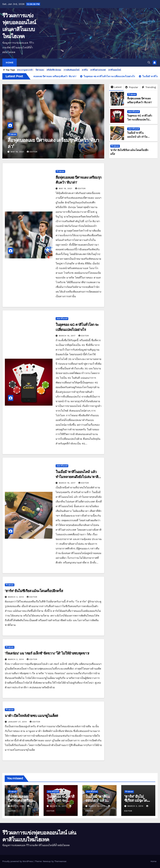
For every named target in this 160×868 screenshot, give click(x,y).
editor (32, 152)
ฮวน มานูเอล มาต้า (25, 70)
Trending (149, 87)
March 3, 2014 (16, 597)
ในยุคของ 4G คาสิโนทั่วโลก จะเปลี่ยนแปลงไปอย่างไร (140, 120)
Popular (132, 87)
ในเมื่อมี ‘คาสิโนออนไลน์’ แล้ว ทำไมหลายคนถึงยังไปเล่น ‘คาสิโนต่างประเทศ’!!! (77, 477)
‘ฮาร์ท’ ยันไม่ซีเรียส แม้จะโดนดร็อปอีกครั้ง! (34, 591)
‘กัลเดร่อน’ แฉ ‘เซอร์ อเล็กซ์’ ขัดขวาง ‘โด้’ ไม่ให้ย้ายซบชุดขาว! (47, 653)
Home (10, 63)
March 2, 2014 (16, 659)
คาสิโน (85, 70)
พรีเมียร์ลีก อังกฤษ (54, 70)
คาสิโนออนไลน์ (115, 70)
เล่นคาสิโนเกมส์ (134, 112)
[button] (149, 62)
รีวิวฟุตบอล (12, 134)
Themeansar (60, 861)
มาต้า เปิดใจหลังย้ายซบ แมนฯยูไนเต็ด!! (31, 716)
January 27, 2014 (18, 722)
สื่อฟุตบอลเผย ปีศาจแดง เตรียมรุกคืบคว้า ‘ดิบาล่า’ (53, 143)
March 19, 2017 (67, 336)
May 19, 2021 (18, 152)
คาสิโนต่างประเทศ (98, 70)
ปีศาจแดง (40, 70)
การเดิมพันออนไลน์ (71, 70)
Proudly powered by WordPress (18, 861)
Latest (116, 87)
